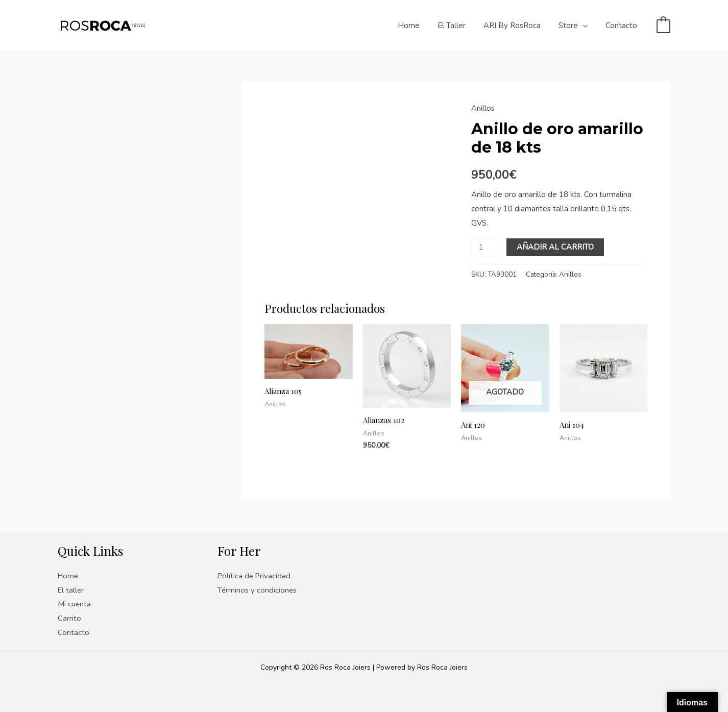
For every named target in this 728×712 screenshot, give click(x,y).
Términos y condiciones (258, 590)
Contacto (623, 26)
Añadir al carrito (555, 247)
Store (572, 26)
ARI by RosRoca (519, 26)
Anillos (483, 108)
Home (420, 26)
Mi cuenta (75, 604)
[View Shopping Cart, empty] (663, 26)
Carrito (69, 618)
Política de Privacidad (255, 576)
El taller (461, 26)
